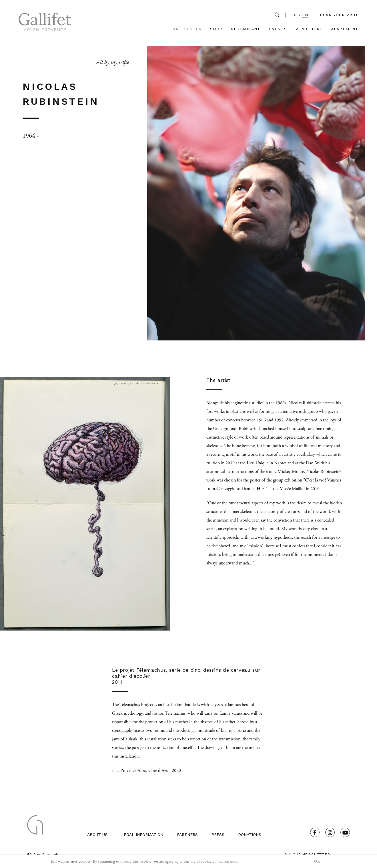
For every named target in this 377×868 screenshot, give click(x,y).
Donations (250, 835)
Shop (216, 29)
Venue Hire (309, 29)
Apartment (345, 29)
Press (218, 835)
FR (294, 15)
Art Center (187, 29)
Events (278, 29)
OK (317, 861)
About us (97, 835)
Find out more (227, 861)
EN (305, 15)
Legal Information (142, 835)
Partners (187, 835)
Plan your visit (339, 15)
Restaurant (246, 29)
